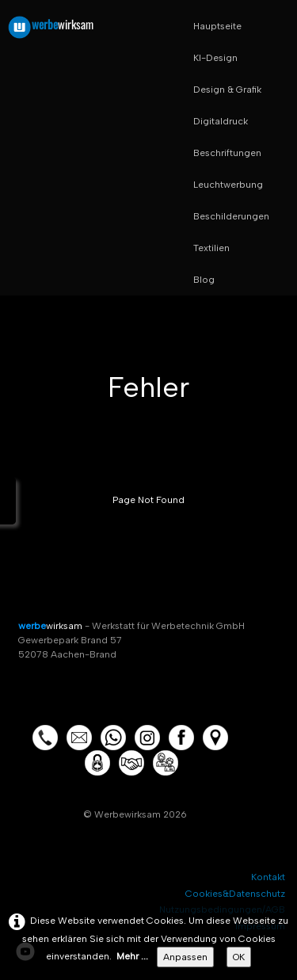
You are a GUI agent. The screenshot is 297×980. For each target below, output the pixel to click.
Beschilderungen (231, 216)
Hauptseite (217, 26)
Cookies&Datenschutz (235, 894)
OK (239, 957)
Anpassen (185, 957)
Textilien (211, 248)
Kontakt (268, 877)
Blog (204, 280)
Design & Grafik (227, 90)
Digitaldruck (221, 121)
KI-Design (215, 58)
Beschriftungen (227, 153)
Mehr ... (132, 956)
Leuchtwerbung (228, 185)
